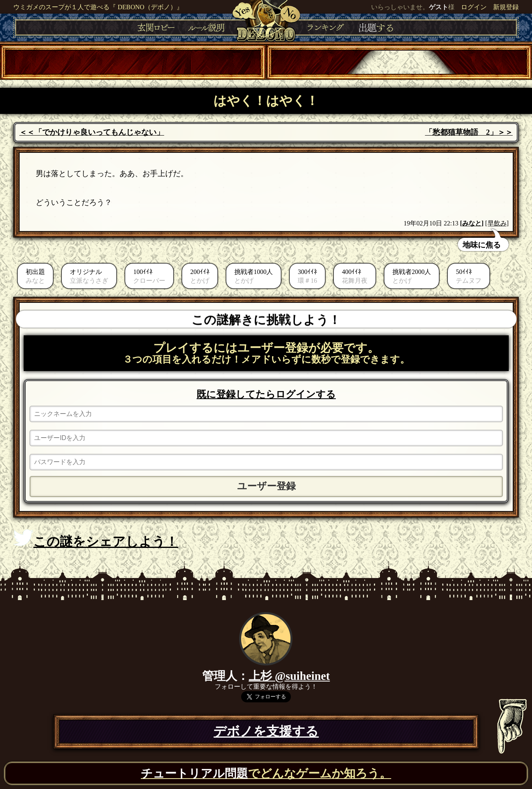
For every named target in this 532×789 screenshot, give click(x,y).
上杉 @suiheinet (289, 676)
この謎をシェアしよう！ (96, 539)
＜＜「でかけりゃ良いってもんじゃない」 (92, 132)
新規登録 (506, 7)
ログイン (474, 7)
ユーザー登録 (266, 486)
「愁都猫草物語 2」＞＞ (469, 132)
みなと (472, 223)
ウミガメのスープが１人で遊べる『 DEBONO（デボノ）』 (98, 7)
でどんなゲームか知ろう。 (266, 773)
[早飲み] (497, 223)
